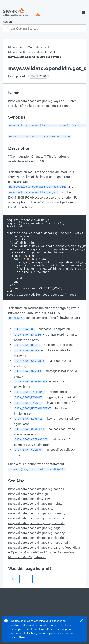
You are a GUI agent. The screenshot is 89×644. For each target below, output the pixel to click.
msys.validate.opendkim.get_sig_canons (36, 480)
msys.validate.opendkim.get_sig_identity (36, 524)
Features (79, 611)
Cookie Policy (46, 629)
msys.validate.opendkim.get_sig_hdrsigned (38, 534)
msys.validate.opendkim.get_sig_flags (34, 519)
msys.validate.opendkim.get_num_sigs (35, 495)
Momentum (15, 47)
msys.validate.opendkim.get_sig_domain (36, 505)
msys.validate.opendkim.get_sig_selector (37, 509)
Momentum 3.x (37, 47)
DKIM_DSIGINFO (20, 205)
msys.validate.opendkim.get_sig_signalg (36, 529)
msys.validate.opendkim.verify (29, 490)
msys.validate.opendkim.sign (28, 485)
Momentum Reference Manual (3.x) (30, 52)
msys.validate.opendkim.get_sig (30, 500)
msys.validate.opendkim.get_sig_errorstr (36, 514)
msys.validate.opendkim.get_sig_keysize (35, 57)
